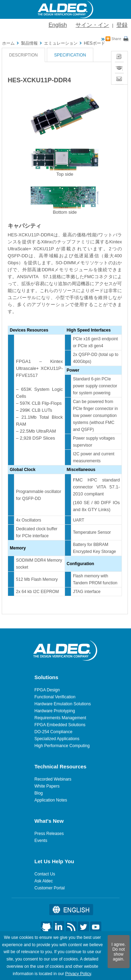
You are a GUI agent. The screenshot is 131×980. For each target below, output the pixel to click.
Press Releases (49, 834)
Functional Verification (55, 697)
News (119, 54)
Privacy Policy (78, 974)
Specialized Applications (57, 739)
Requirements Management (60, 718)
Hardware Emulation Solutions (63, 704)
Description (23, 55)
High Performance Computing (62, 746)
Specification (70, 55)
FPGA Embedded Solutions (60, 725)
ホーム (8, 43)
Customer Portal (50, 888)
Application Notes (51, 800)
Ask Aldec (44, 881)
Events (41, 841)
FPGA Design (47, 690)
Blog (39, 793)
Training (119, 65)
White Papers (47, 786)
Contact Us (45, 874)
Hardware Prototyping (55, 711)
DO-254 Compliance (54, 732)
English (58, 25)
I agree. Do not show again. (119, 952)
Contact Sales (119, 79)
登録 (122, 25)
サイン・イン (92, 25)
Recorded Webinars (53, 779)
